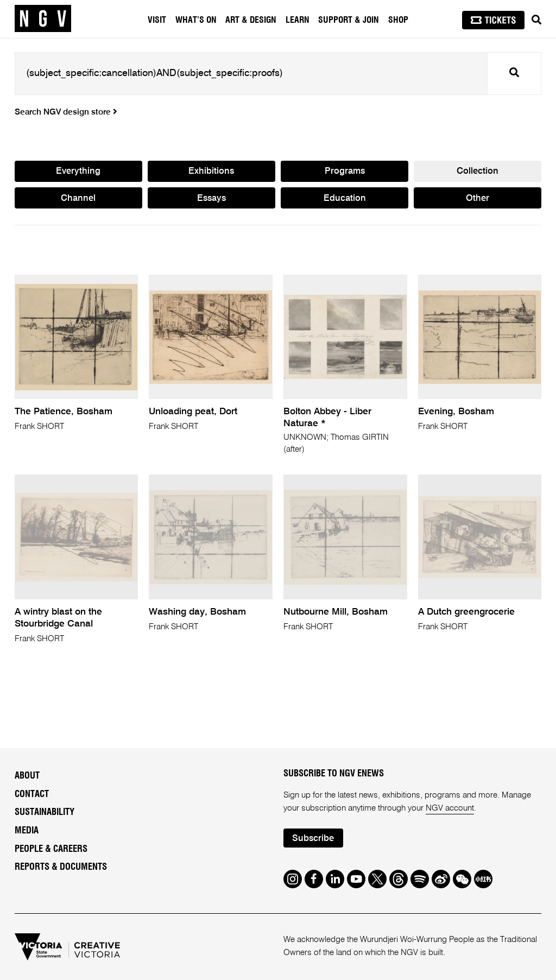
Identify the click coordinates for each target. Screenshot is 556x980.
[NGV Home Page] (43, 19)
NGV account (450, 808)
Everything (78, 171)
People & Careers (51, 849)
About (27, 776)
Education (345, 198)
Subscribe (313, 839)
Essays (211, 198)
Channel (78, 198)
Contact (32, 794)
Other (478, 198)
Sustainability (45, 812)
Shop (398, 20)
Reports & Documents (61, 867)
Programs (345, 171)
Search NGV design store (66, 112)
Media (27, 831)
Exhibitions (211, 171)
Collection (478, 171)
